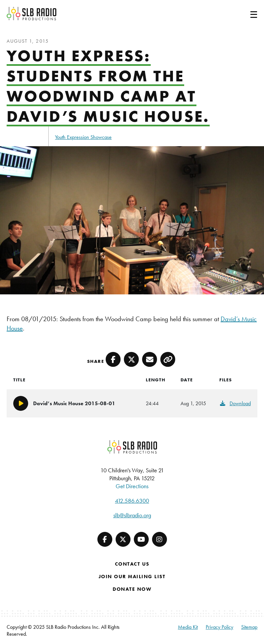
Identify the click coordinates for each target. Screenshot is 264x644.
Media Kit (188, 627)
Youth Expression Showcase (83, 137)
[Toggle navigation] (246, 14)
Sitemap (249, 627)
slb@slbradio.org (132, 515)
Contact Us (132, 564)
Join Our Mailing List (132, 577)
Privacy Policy (219, 627)
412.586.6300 (132, 501)
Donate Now (132, 589)
